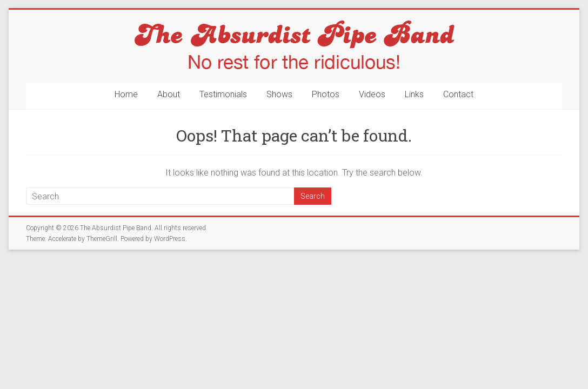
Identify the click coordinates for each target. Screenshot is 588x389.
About (169, 94)
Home (126, 94)
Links (414, 94)
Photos (326, 94)
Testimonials (223, 94)
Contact (458, 94)
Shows (279, 94)
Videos (372, 94)
